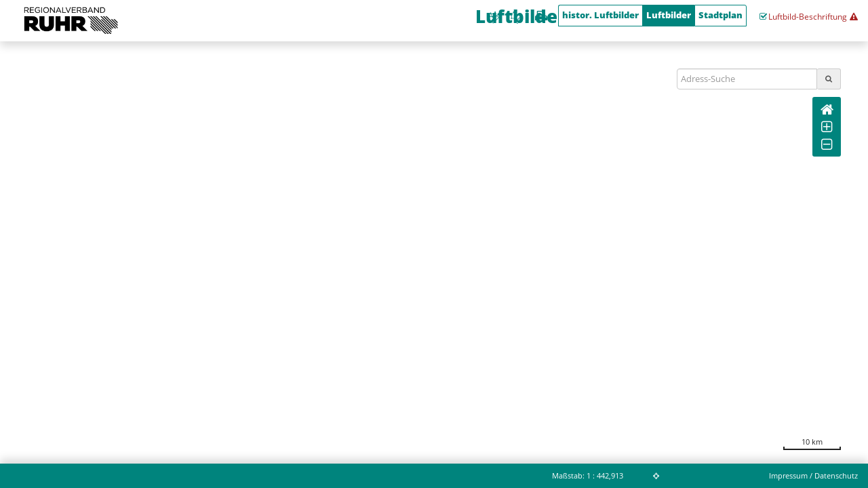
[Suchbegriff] (747, 79)
